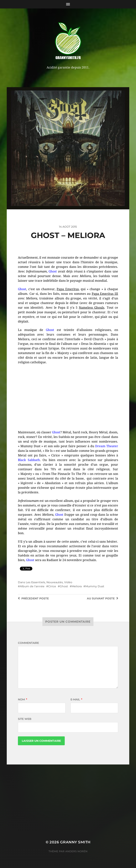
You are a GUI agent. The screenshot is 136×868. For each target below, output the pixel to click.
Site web (25, 719)
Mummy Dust (95, 586)
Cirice (52, 586)
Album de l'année (32, 586)
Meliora (77, 586)
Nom (23, 699)
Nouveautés (55, 582)
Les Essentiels (35, 582)
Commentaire (28, 643)
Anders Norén (76, 851)
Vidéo (68, 582)
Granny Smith (75, 842)
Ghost (64, 586)
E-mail (76, 699)
